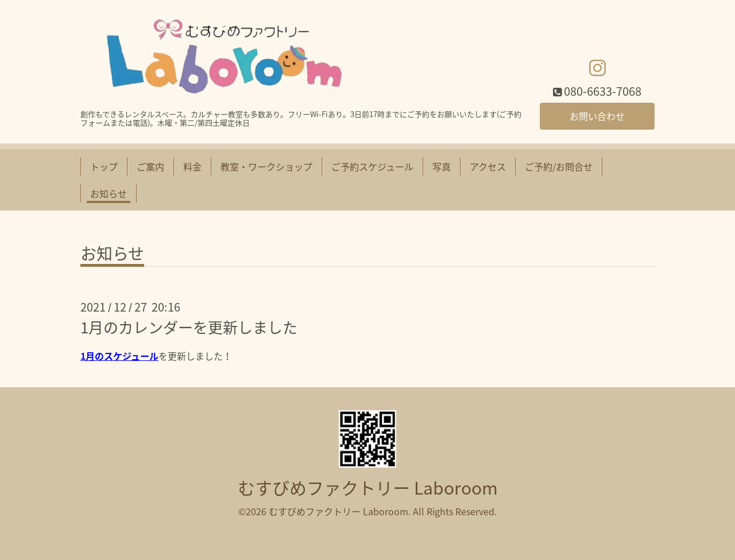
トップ (104, 166)
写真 (442, 166)
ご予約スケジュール (372, 166)
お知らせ (109, 193)
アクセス (488, 166)
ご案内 (150, 166)
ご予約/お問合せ (559, 166)
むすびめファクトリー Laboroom (368, 487)
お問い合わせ (597, 116)
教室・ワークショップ (266, 166)
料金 (192, 166)
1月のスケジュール (119, 356)
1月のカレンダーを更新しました (189, 327)
